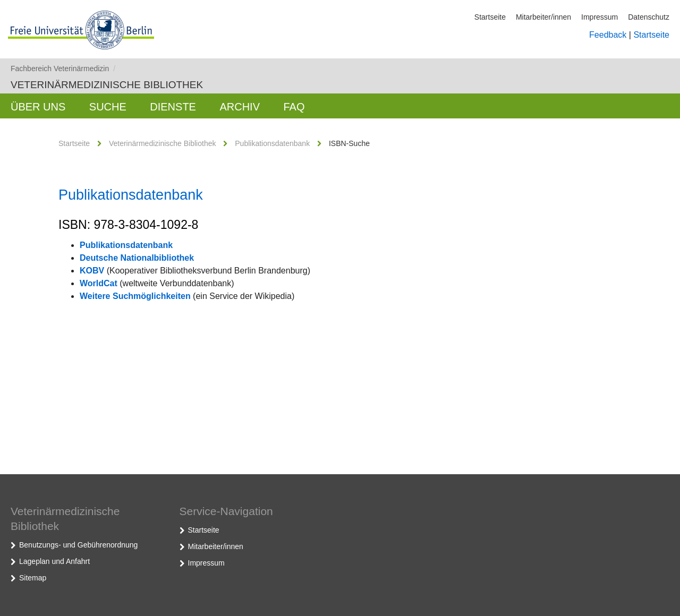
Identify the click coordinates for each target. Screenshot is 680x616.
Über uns (38, 107)
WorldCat (99, 283)
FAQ (294, 107)
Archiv (240, 107)
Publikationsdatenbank (272, 143)
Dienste (173, 107)
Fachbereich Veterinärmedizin (63, 69)
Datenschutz (649, 17)
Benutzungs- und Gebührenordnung (78, 545)
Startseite (490, 17)
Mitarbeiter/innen (543, 17)
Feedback (608, 35)
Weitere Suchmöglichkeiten (135, 296)
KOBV (92, 271)
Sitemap (33, 578)
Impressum (600, 17)
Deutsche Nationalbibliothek (137, 258)
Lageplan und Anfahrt (54, 561)
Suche (108, 107)
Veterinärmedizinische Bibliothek (107, 85)
